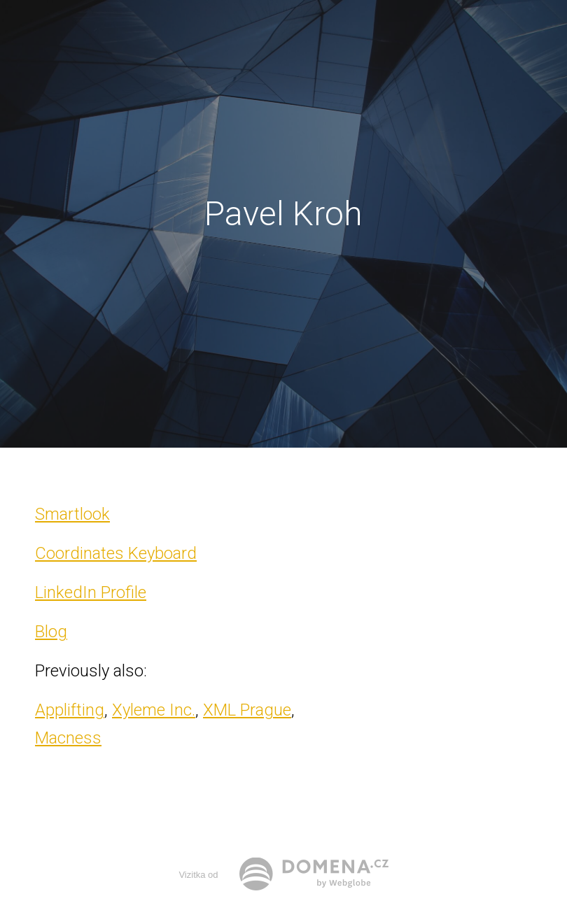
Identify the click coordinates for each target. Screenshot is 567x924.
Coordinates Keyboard (116, 553)
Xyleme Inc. (154, 710)
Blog (51, 632)
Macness (68, 738)
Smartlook (72, 514)
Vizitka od (198, 875)
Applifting (70, 710)
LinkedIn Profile (91, 592)
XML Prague (247, 710)
